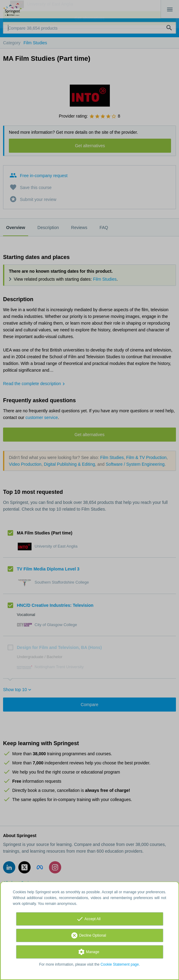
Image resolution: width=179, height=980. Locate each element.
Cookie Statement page (119, 964)
